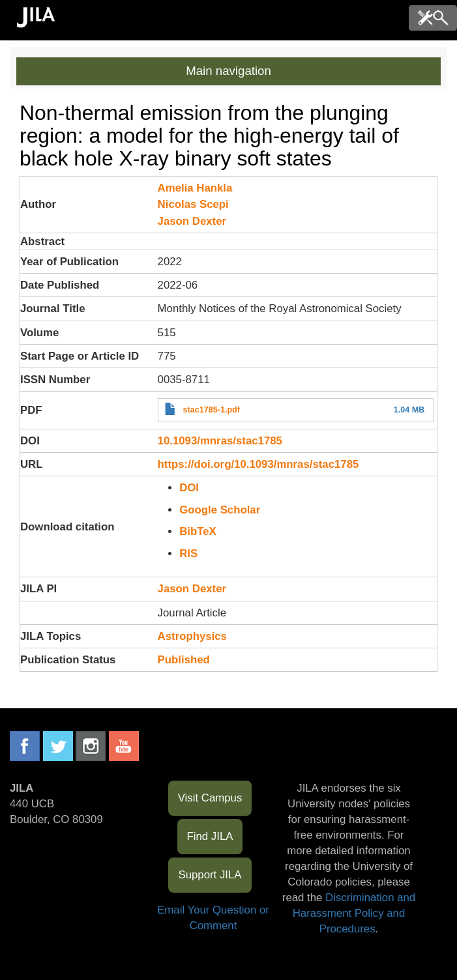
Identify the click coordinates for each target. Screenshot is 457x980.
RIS (188, 554)
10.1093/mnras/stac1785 (220, 441)
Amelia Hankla (195, 188)
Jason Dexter (192, 221)
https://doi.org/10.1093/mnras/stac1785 (258, 464)
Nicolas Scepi (193, 204)
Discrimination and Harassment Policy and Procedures (354, 913)
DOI (189, 488)
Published (184, 660)
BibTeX (198, 531)
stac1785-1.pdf (211, 410)
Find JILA (210, 836)
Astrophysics (192, 636)
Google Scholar (220, 510)
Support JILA (210, 875)
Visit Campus (210, 798)
